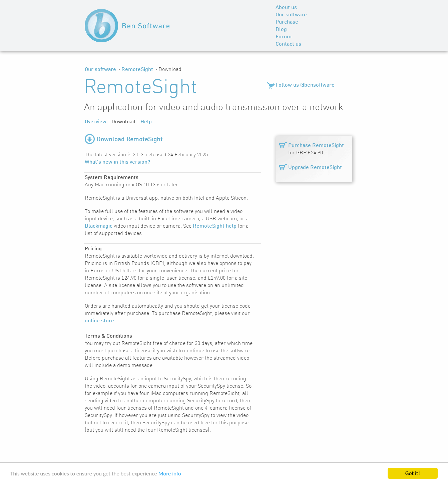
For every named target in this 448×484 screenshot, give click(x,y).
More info (170, 474)
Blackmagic (99, 226)
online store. (100, 321)
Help (146, 122)
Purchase (287, 22)
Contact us (288, 44)
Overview (96, 122)
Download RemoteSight (130, 140)
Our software (291, 15)
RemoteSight (137, 70)
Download (123, 122)
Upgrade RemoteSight (315, 168)
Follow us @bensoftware (305, 85)
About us (286, 8)
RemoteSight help (215, 226)
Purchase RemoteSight (316, 146)
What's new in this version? (117, 162)
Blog (281, 30)
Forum (284, 37)
